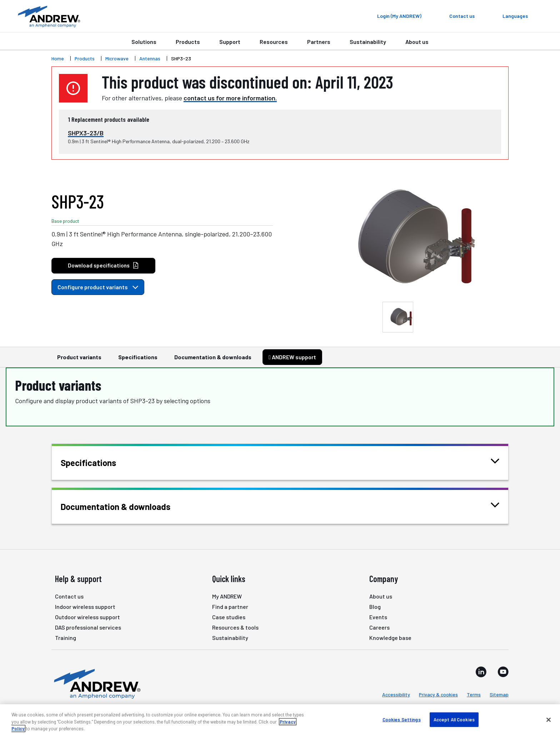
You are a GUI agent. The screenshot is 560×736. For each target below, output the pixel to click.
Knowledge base (390, 638)
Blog (375, 607)
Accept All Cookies (454, 719)
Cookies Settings (402, 719)
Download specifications (103, 266)
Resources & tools (235, 627)
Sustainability (368, 42)
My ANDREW (227, 596)
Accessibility (396, 694)
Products (188, 42)
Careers (379, 627)
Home (58, 58)
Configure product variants (98, 287)
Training (66, 638)
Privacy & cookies (438, 694)
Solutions (144, 42)
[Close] (549, 720)
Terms (474, 694)
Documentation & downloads (213, 360)
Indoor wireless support (85, 607)
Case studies (229, 617)
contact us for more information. (230, 98)
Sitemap (499, 694)
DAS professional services (88, 627)
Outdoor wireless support (87, 617)
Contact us (69, 596)
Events (378, 617)
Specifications (138, 360)
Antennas (150, 58)
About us (417, 42)
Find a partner (230, 607)
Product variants (79, 360)
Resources (274, 42)
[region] (280, 720)
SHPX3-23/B (86, 133)
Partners (319, 42)
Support (230, 42)
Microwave (117, 58)
